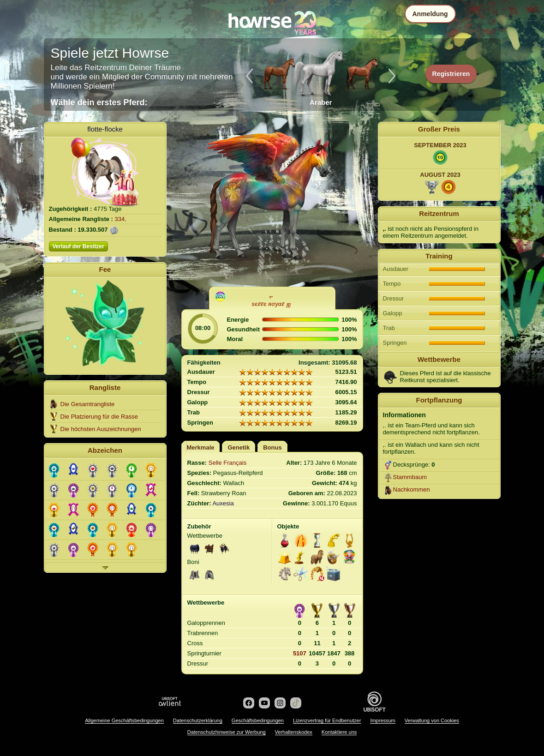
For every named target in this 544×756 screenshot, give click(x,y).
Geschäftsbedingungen (258, 720)
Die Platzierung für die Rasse (99, 417)
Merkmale (201, 447)
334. (121, 219)
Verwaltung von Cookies (432, 720)
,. (271, 295)
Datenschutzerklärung (198, 720)
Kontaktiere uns (339, 732)
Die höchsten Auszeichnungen (101, 429)
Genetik (239, 447)
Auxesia (223, 503)
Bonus (272, 447)
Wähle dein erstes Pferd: (99, 102)
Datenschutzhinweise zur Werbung (227, 732)
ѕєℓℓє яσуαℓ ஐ (271, 304)
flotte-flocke (105, 129)
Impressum (383, 720)
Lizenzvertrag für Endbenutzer (327, 720)
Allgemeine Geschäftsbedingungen (124, 720)
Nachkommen (412, 489)
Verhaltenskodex (294, 732)
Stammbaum (410, 477)
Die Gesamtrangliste (88, 404)
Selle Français (227, 463)
